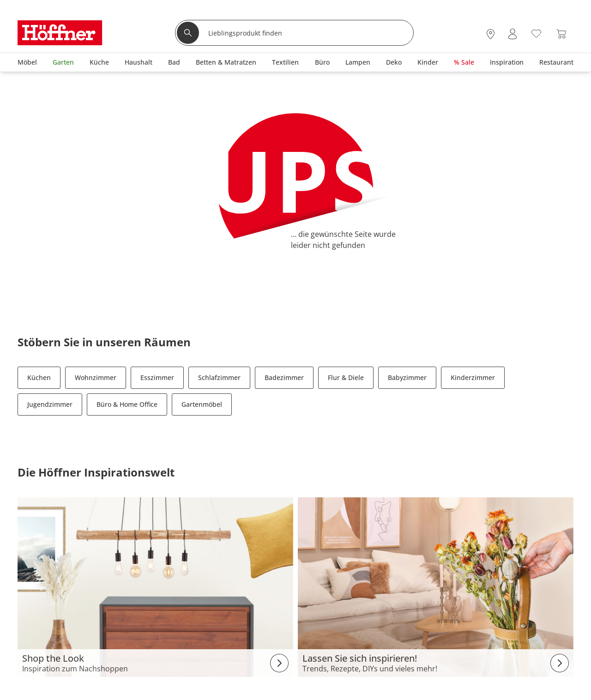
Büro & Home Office (127, 404)
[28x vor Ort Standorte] (491, 34)
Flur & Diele (346, 377)
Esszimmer (157, 377)
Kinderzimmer (473, 377)
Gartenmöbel (202, 404)
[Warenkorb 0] (561, 34)
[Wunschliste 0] (536, 33)
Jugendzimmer (50, 404)
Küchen (39, 377)
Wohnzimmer (96, 377)
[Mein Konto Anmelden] (513, 34)
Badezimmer (284, 377)
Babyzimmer (407, 377)
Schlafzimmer (219, 377)
